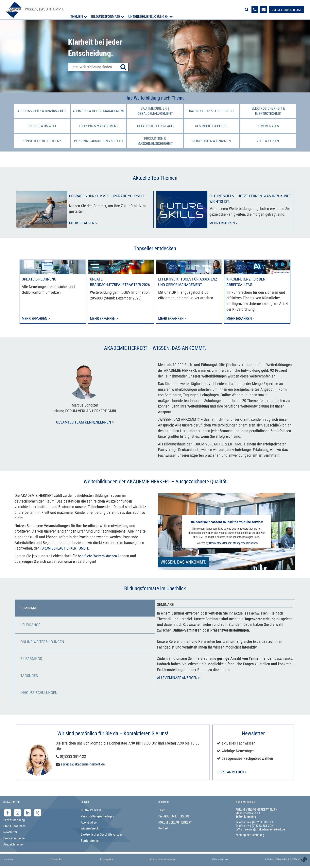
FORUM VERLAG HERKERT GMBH (66, 549)
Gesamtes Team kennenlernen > (85, 423)
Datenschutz (57, 860)
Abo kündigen (90, 823)
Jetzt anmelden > (233, 772)
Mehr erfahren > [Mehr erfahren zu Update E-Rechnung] (37, 319)
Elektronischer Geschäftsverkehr (101, 835)
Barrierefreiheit (91, 841)
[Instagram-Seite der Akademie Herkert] (18, 813)
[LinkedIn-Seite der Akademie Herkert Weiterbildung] (28, 813)
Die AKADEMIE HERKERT (174, 817)
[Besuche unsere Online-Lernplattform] (286, 10)
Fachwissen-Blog (14, 820)
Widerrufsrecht (90, 829)
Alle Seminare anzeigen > (180, 679)
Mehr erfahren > (84, 223)
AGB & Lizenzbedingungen (162, 860)
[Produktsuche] (98, 67)
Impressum (9, 860)
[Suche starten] (123, 67)
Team (162, 811)
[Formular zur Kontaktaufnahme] (263, 10)
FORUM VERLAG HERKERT (175, 823)
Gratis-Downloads (14, 826)
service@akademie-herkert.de (84, 764)
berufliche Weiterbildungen (99, 556)
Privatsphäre (107, 860)
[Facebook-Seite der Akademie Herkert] (8, 813)
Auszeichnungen (14, 845)
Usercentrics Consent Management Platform (233, 544)
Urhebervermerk (220, 860)
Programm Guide (14, 839)
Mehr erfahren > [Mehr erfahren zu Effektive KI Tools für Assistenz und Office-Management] (173, 319)
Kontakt (163, 829)
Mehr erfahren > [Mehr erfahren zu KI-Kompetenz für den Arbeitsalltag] (241, 319)
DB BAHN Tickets (92, 811)
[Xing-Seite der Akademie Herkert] (38, 813)
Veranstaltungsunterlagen (97, 817)
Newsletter (10, 833)
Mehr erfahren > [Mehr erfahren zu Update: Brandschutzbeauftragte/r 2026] (105, 319)
